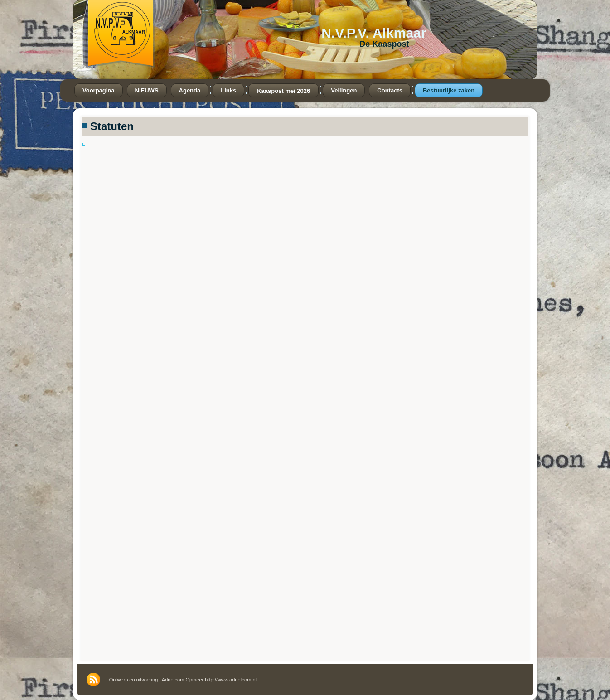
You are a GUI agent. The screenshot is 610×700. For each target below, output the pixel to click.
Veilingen (344, 90)
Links (228, 90)
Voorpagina (99, 90)
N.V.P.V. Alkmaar (374, 33)
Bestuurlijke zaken (449, 90)
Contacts (390, 90)
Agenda (190, 90)
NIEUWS (147, 90)
